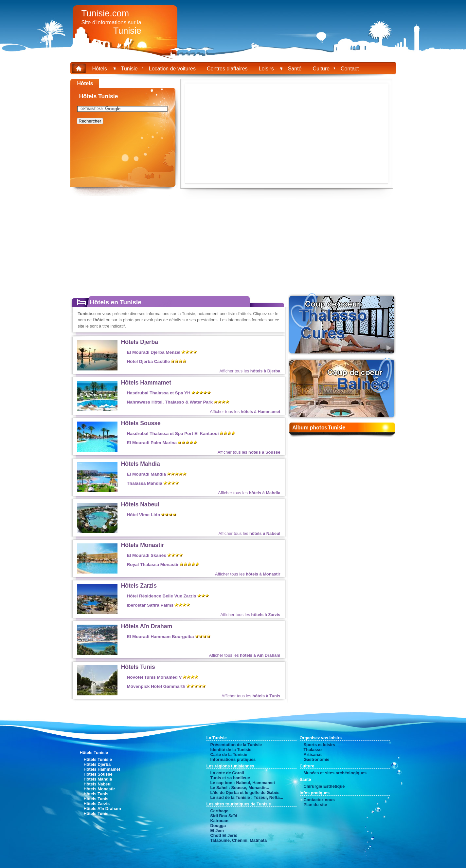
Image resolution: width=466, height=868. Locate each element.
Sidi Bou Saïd (224, 816)
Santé (295, 69)
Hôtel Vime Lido (144, 515)
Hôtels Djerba (140, 342)
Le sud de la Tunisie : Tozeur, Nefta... (247, 797)
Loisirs (268, 69)
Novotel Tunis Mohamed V (154, 677)
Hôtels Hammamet (146, 383)
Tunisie (129, 69)
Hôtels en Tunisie (116, 302)
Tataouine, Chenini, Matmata (239, 840)
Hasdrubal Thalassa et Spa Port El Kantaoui (173, 434)
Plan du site (315, 805)
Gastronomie (317, 759)
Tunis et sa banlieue (230, 778)
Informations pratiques (233, 759)
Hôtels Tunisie (98, 759)
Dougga (218, 826)
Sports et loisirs (320, 745)
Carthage (219, 811)
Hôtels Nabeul (140, 504)
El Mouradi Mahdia (146, 474)
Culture (321, 69)
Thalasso (313, 750)
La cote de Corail (227, 773)
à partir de (258, 353)
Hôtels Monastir (143, 545)
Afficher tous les (250, 371)
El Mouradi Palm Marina (152, 443)
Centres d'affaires (227, 69)
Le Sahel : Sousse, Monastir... (240, 788)
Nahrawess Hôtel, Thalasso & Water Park (170, 402)
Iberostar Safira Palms (150, 605)
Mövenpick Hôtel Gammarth (156, 686)
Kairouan (219, 821)
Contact (350, 69)
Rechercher (90, 121)
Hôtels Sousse (141, 423)
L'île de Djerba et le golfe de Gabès (245, 793)
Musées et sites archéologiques (335, 773)
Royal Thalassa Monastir (153, 565)
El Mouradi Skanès (147, 555)
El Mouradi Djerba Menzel (154, 352)
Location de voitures (172, 69)
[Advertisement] (38, 177)
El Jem (217, 830)
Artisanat (313, 755)
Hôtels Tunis (138, 667)
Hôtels (101, 69)
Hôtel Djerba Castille (148, 361)
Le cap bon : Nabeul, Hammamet (243, 783)
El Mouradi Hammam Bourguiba (161, 637)
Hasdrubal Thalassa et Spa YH (159, 393)
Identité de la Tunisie (231, 750)
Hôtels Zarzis (139, 586)
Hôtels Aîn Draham (147, 626)
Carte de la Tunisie (229, 755)
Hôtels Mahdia (141, 464)
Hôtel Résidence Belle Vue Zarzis (162, 596)
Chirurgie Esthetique (324, 786)
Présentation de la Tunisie (236, 745)
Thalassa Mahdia (145, 483)
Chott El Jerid (224, 835)
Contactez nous (319, 800)
